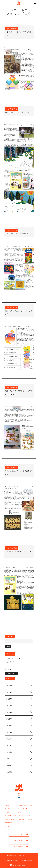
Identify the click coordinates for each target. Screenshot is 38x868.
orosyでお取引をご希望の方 (25, 819)
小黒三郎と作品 (9, 819)
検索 (8, 647)
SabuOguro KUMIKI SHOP (25, 816)
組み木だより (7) (11, 662)
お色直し (20, 812)
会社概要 (8, 809)
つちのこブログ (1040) (13, 659)
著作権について (11, 856)
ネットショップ (18, 834)
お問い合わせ (18, 847)
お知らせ (8, 812)
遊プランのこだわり (23, 809)
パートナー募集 (18, 840)
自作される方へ (9, 826)
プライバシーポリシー (25, 856)
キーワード (10, 636)
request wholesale (23, 823)
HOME (7, 805)
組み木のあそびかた (11, 816)
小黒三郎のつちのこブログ (25, 805)
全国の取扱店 (9, 823)
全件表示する (11, 673)
